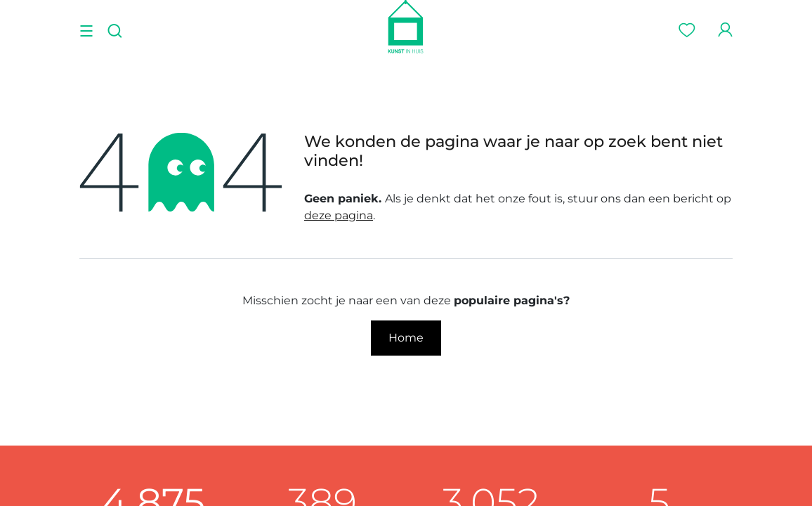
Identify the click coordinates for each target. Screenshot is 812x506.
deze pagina (339, 215)
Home (406, 338)
